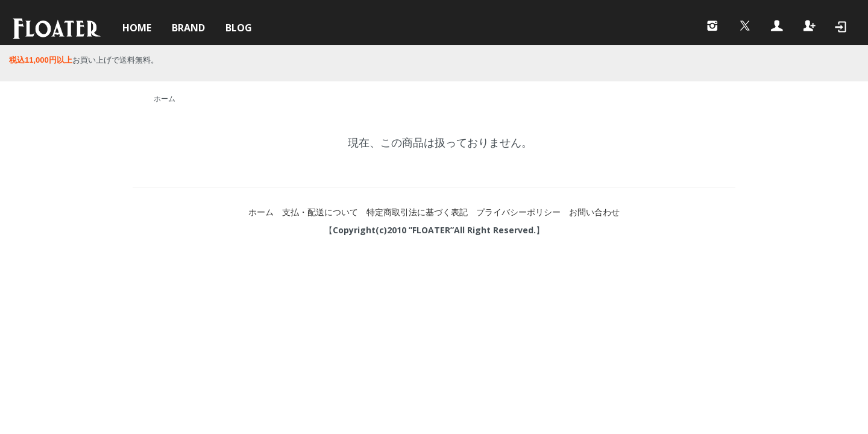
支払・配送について (320, 212)
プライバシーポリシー (518, 212)
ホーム (165, 99)
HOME (137, 28)
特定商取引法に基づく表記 (417, 212)
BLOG (239, 28)
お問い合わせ (594, 212)
